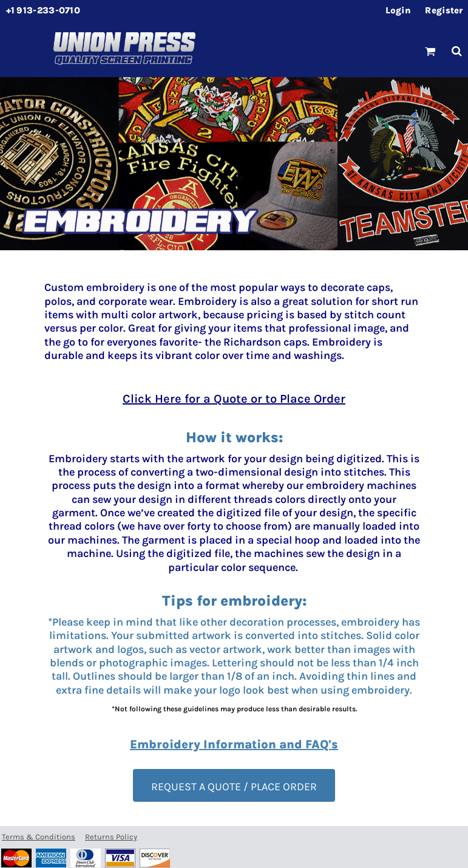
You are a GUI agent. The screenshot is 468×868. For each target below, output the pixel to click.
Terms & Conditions (39, 837)
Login (398, 10)
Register (444, 10)
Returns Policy (111, 837)
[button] (430, 51)
